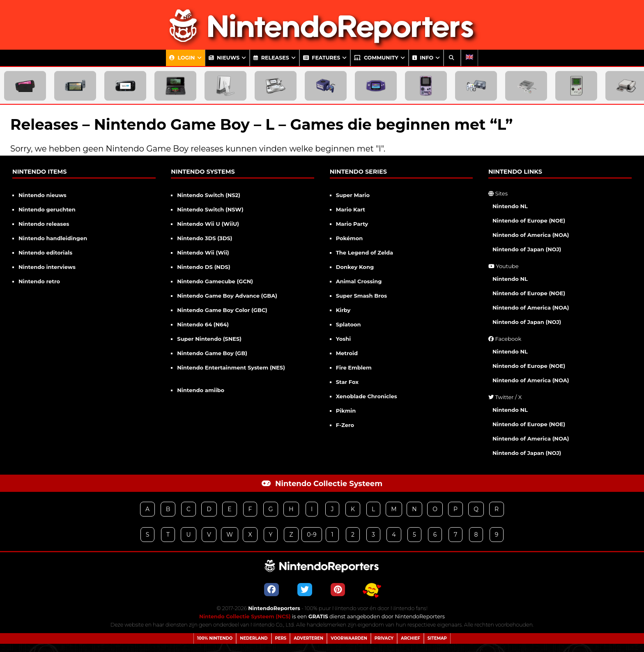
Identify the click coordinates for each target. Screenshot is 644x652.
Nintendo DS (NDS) (204, 267)
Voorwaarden (349, 638)
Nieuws (224, 58)
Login (182, 58)
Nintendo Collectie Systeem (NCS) (245, 616)
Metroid (347, 353)
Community (376, 58)
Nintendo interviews (47, 267)
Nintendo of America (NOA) (531, 235)
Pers (281, 638)
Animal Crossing (359, 281)
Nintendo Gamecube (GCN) (215, 281)
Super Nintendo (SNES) (209, 339)
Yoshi (343, 339)
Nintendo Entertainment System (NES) (231, 367)
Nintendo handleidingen (53, 238)
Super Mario (353, 195)
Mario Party (352, 224)
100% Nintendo (215, 638)
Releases (271, 58)
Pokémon (350, 238)
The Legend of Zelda (365, 253)
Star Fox (347, 382)
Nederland (254, 638)
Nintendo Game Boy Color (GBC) (222, 310)
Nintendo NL (510, 206)
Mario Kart (351, 209)
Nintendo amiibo (201, 390)
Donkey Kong (355, 267)
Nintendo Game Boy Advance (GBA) (227, 296)
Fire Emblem (354, 367)
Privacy (384, 638)
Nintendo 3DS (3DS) (205, 238)
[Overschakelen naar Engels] (469, 58)
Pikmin (346, 411)
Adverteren (308, 638)
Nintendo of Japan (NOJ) (527, 249)
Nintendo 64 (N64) (203, 324)
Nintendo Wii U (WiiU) (208, 224)
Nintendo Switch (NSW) (210, 209)
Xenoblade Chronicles (367, 396)
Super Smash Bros (362, 296)
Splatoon (348, 324)
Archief (411, 638)
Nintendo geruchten (47, 209)
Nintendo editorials (45, 253)
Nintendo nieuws (43, 195)
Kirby (343, 310)
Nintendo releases (44, 224)
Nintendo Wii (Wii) (203, 253)
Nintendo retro (39, 281)
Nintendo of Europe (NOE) (529, 220)
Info (423, 58)
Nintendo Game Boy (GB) (212, 353)
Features (322, 58)
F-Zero (345, 425)
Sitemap (437, 638)
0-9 (312, 535)
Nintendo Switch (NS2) (209, 195)
